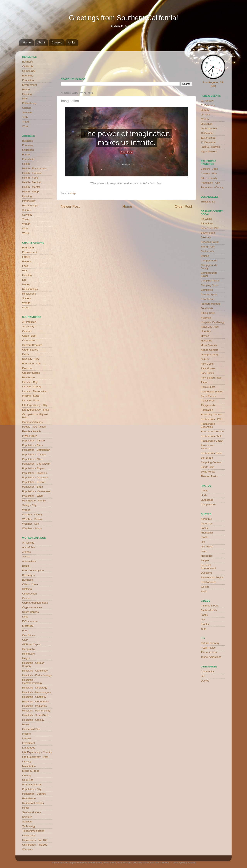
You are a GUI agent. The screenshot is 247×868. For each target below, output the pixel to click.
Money (26, 284)
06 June (205, 115)
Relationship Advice (212, 577)
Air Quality (28, 326)
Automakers (29, 561)
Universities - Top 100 (35, 840)
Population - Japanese (35, 477)
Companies (29, 340)
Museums (206, 341)
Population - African (33, 441)
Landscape (207, 500)
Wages (26, 510)
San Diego (207, 458)
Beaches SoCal (210, 242)
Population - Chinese (34, 454)
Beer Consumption (33, 570)
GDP (25, 640)
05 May (205, 110)
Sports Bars (208, 467)
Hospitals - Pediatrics (34, 706)
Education (28, 80)
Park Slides (207, 373)
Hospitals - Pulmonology (36, 711)
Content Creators (32, 345)
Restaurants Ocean (212, 441)
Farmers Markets (211, 304)
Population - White (33, 496)
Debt (25, 617)
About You (207, 524)
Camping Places (210, 281)
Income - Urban (31, 400)
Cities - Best (29, 336)
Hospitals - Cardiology (35, 671)
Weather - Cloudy (32, 514)
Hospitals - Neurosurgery (37, 692)
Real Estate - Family (34, 501)
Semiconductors (32, 812)
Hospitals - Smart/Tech (35, 715)
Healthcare (28, 377)
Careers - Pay (209, 173)
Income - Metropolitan (35, 391)
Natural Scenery (210, 643)
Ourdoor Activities (32, 422)
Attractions (207, 223)
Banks (26, 566)
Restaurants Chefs (211, 436)
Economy (28, 76)
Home (27, 42)
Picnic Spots (208, 387)
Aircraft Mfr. (29, 547)
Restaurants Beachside (208, 425)
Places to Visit (209, 652)
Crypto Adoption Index (35, 603)
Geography (29, 649)
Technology (29, 826)
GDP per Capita (31, 644)
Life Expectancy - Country (37, 752)
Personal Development (208, 567)
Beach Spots (208, 233)
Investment (29, 743)
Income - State (31, 396)
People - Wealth (31, 431)
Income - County (32, 387)
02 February (208, 105)
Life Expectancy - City (35, 405)
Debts (26, 354)
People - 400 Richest (34, 427)
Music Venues (209, 345)
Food (25, 266)
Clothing (27, 589)
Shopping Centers (211, 462)
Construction (30, 594)
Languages (29, 748)
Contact (57, 42)
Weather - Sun (31, 524)
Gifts (25, 271)
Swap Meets (208, 472)
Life (24, 280)
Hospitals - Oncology (34, 697)
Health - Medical (32, 182)
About (41, 42)
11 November (209, 138)
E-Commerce (30, 621)
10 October (207, 133)
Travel (26, 122)
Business (27, 62)
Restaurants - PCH (212, 419)
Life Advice (207, 547)
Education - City (31, 364)
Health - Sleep (30, 192)
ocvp (73, 193)
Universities (29, 835)
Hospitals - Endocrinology (37, 675)
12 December (209, 142)
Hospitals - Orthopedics (36, 702)
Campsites (207, 290)
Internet (27, 738)
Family (26, 155)
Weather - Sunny (32, 528)
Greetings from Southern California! (123, 18)
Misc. (25, 99)
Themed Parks (209, 476)
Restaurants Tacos (211, 453)
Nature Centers (210, 350)
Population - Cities (33, 459)
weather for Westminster (187, 63)
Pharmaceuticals (32, 785)
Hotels (26, 724)
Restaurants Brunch (212, 431)
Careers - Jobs (209, 169)
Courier (26, 598)
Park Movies (208, 368)
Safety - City (29, 505)
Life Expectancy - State (36, 410)
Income (26, 734)
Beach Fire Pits (210, 228)
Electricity (28, 626)
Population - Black (33, 445)
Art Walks (206, 219)
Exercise (27, 368)
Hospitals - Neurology (35, 688)
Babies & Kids (209, 610)
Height (26, 658)
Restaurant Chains (33, 803)
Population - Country (34, 794)
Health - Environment (34, 168)
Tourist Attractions (211, 657)
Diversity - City (31, 359)
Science (27, 108)
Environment (30, 85)
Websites (27, 849)
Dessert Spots (209, 294)
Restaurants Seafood (208, 447)
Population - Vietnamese (36, 491)
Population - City (32, 789)
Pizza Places (30, 436)
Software (27, 822)
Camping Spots (210, 285)
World (26, 233)
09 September (209, 128)
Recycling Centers (211, 415)
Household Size (31, 729)
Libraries (206, 331)
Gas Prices (29, 635)
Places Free (208, 401)
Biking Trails (208, 247)
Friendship (28, 159)
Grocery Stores (31, 373)
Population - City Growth (36, 464)
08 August (206, 124)
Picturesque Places (212, 392)
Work (25, 126)
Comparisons (208, 504)
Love (203, 551)
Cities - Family (209, 178)
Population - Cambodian (36, 450)
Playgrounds (208, 405)
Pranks (205, 624)
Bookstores (207, 251)
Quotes (205, 681)
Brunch (205, 256)
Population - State (33, 487)
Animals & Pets (210, 606)
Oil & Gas (28, 780)
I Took (204, 491)
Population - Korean (34, 482)
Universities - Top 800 (35, 845)
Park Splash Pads (211, 378)
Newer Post (70, 206)
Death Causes (30, 612)
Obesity (27, 775)
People (205, 560)
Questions (207, 573)
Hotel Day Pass (210, 327)
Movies (205, 336)
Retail (26, 808)
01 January (207, 101)
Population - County (212, 187)
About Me (206, 519)
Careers (27, 331)
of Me (204, 495)
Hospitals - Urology (33, 720)
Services (27, 112)
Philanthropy (29, 103)
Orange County (210, 354)
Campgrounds (209, 260)
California (28, 66)
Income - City (30, 382)
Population (207, 410)
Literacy (27, 762)
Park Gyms (207, 364)
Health (26, 89)
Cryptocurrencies (32, 607)
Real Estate (29, 798)
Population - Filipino (34, 468)
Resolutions (29, 294)
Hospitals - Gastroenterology (32, 681)
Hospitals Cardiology (213, 322)
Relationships (30, 205)
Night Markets (209, 151)
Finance (27, 261)
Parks (204, 382)
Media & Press (31, 771)
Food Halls (207, 308)
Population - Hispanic (35, 473)
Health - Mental (31, 187)
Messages (207, 556)
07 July (205, 119)
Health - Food (30, 178)
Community (29, 71)
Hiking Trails (208, 313)
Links (72, 42)
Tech (25, 117)
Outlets (205, 359)
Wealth (26, 224)
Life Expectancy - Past (35, 757)
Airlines (26, 552)
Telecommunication (33, 831)
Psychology (29, 201)
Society (26, 298)
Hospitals (206, 318)
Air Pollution (29, 322)
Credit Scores (30, 350)
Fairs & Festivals (210, 147)
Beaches (206, 237)
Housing (27, 94)
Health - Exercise (32, 173)
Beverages (28, 575)
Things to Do (208, 202)
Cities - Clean (30, 584)
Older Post (183, 206)
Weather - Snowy (32, 519)
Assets (26, 557)
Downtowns (207, 299)
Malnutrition (29, 766)
